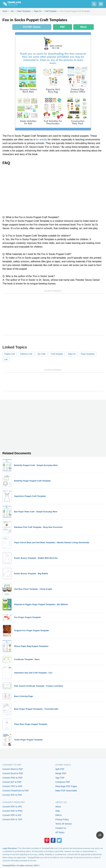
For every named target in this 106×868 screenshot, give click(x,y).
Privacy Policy (62, 819)
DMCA (59, 815)
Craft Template (57, 354)
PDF (63, 27)
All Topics (60, 832)
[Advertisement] (53, 190)
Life (6, 360)
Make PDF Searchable (66, 791)
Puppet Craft (10, 354)
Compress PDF (63, 782)
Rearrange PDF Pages (66, 786)
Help (58, 811)
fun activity (41, 140)
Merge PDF (61, 773)
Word (84, 27)
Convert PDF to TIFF (12, 819)
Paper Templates (88, 354)
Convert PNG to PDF (13, 778)
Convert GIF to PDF (12, 782)
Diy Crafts (41, 354)
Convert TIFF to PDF (12, 786)
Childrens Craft (26, 354)
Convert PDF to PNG (13, 811)
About (58, 807)
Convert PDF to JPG (12, 807)
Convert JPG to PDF (12, 795)
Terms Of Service (64, 824)
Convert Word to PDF (13, 769)
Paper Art (72, 354)
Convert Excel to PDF (13, 773)
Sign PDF (60, 778)
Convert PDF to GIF (12, 815)
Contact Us (61, 828)
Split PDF (60, 769)
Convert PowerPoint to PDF (16, 791)
